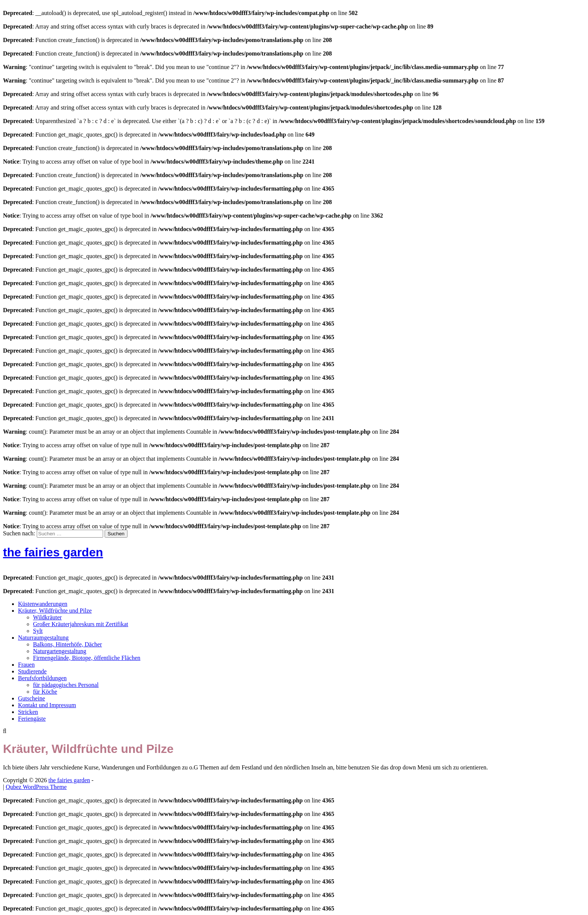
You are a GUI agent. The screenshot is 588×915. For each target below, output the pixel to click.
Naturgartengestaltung (60, 651)
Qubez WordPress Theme (36, 787)
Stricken (28, 712)
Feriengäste (32, 719)
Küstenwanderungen (43, 604)
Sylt (38, 631)
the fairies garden (53, 552)
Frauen (26, 665)
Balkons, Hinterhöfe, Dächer (67, 644)
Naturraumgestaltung (43, 638)
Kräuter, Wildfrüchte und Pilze (55, 611)
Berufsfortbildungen (42, 678)
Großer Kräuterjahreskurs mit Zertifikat (81, 624)
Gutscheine (31, 698)
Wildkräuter (47, 617)
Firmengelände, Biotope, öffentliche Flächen (87, 658)
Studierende (32, 671)
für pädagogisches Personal (66, 685)
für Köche (45, 692)
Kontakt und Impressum (47, 705)
